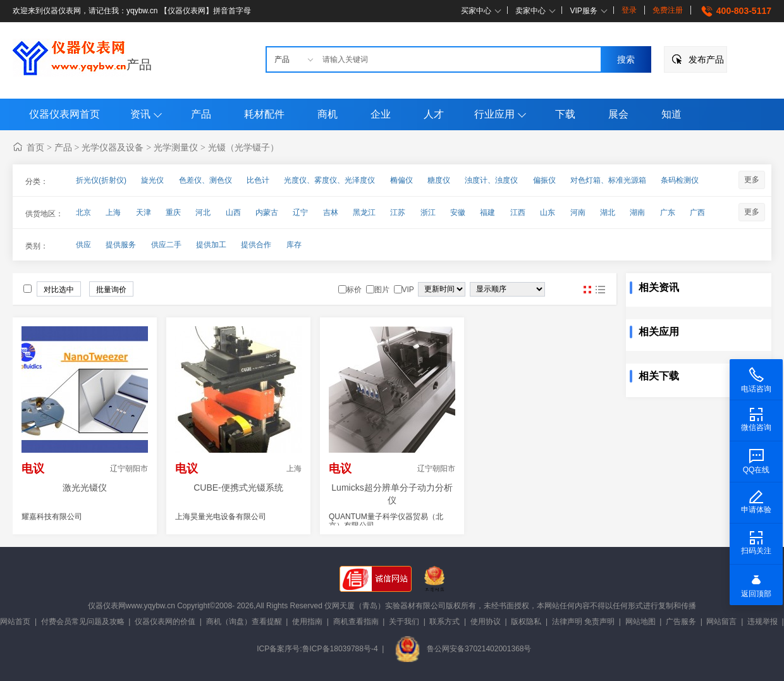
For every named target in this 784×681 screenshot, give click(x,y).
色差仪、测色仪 (205, 180)
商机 (328, 114)
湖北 (608, 212)
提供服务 (121, 245)
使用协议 (486, 622)
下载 (565, 114)
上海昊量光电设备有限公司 (221, 517)
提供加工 (211, 245)
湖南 (637, 212)
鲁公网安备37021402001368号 (463, 649)
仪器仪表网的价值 (165, 622)
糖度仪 (439, 180)
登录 (629, 10)
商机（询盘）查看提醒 (244, 622)
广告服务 (681, 622)
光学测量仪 (176, 147)
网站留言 (721, 622)
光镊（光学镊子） (243, 147)
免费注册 (668, 10)
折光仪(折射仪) (101, 180)
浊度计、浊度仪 (491, 180)
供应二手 (166, 245)
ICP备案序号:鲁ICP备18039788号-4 (317, 649)
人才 (434, 114)
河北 (203, 212)
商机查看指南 (356, 622)
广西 (697, 212)
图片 (587, 290)
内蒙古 (267, 212)
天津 (144, 212)
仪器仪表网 (107, 606)
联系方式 (444, 622)
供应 (83, 245)
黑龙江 (364, 212)
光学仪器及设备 (113, 147)
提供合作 (256, 245)
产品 (139, 64)
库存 (294, 245)
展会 (618, 114)
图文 (600, 290)
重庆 (173, 212)
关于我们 (404, 622)
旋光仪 (152, 180)
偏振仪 (544, 180)
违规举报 (763, 622)
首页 (35, 147)
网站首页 (15, 622)
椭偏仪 (401, 180)
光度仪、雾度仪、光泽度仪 (329, 180)
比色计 (258, 180)
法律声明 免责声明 (583, 622)
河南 (578, 212)
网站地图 (640, 622)
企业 (381, 114)
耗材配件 (264, 114)
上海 (113, 212)
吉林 (331, 212)
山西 (233, 212)
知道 (671, 114)
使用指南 (307, 622)
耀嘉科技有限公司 (52, 517)
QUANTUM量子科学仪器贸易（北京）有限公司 (386, 521)
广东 (668, 212)
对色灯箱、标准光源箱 (608, 180)
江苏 (398, 212)
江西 (518, 212)
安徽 (458, 212)
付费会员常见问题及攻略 (83, 622)
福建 (487, 212)
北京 (83, 212)
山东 (548, 212)
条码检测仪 (680, 180)
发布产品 (706, 59)
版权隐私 (526, 622)
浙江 (428, 212)
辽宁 (300, 212)
